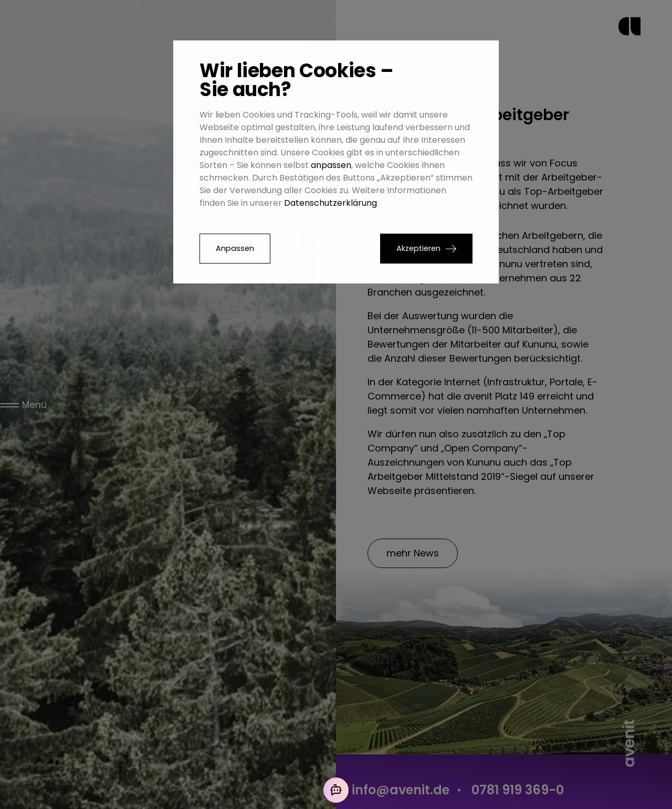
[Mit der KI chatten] (336, 790)
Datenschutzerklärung (330, 203)
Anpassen (235, 248)
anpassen (331, 165)
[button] (426, 249)
